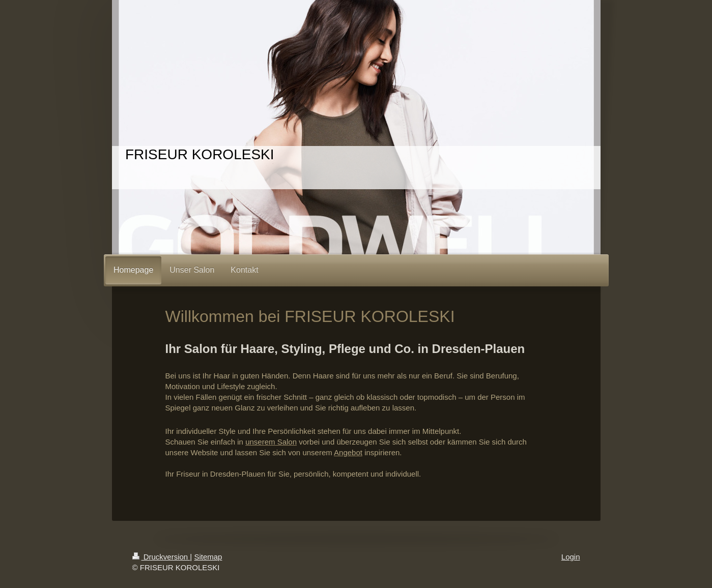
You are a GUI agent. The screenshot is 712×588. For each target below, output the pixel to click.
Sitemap (208, 557)
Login (571, 557)
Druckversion (161, 557)
